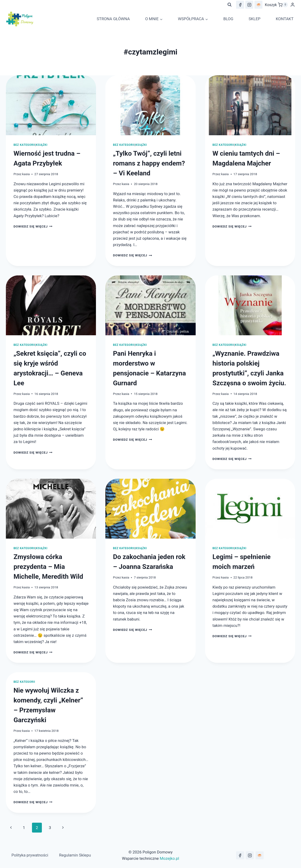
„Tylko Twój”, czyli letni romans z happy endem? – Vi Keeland (149, 163)
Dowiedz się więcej (33, 226)
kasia (26, 174)
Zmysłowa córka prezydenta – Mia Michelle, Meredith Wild (48, 567)
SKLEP (254, 19)
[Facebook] (240, 5)
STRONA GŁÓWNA (113, 19)
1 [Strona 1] (24, 828)
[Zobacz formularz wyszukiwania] (230, 5)
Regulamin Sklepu (75, 855)
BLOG (228, 19)
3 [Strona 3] (50, 828)
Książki (42, 145)
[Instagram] (249, 5)
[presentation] (51, 105)
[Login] (293, 5)
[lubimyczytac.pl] (258, 5)
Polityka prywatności (30, 855)
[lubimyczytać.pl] (260, 855)
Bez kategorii (24, 145)
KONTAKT (285, 19)
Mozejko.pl (169, 858)
